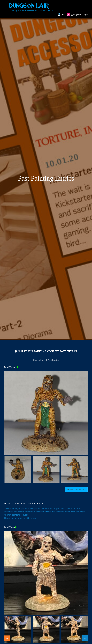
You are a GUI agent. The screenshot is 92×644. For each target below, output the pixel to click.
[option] (46, 413)
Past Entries (53, 360)
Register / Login (80, 15)
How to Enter (39, 360)
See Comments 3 (76, 490)
